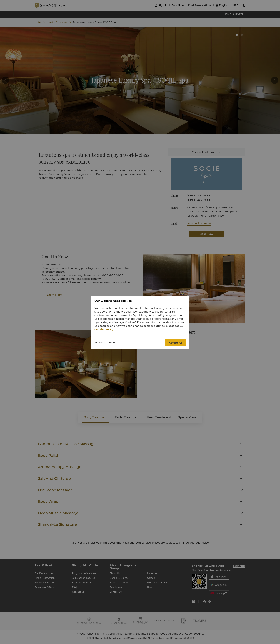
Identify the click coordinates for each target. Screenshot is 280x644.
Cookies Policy (104, 329)
